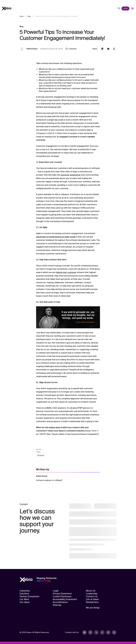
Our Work (24, 599)
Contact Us (92, 596)
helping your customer (66, 272)
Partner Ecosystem (29, 596)
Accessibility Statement (65, 599)
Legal (56, 591)
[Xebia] (6, 8)
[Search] (119, 8)
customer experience (70, 175)
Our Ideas (25, 602)
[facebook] (102, 632)
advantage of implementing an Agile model (56, 237)
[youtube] (108, 632)
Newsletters (92, 602)
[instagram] (114, 632)
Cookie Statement (62, 596)
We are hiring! (93, 608)
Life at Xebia (92, 599)
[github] (90, 632)
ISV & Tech (41, 456)
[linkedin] (84, 632)
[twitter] (96, 632)
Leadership (92, 594)
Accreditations (60, 602)
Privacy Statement (62, 594)
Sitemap (57, 605)
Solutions (24, 594)
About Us (91, 591)
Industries (25, 591)
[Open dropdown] (132, 8)
